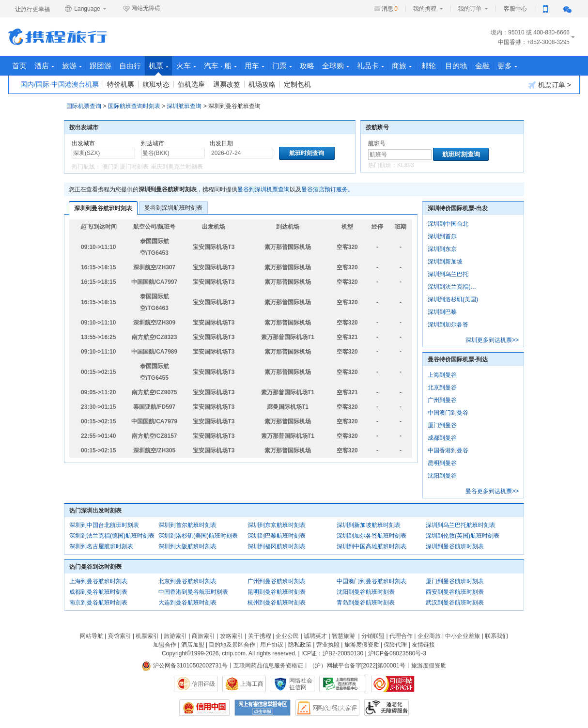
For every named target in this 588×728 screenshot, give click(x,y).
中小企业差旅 (463, 636)
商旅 (448, 66)
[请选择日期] (241, 153)
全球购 (375, 66)
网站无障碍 (141, 9)
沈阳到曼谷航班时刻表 (366, 592)
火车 (208, 66)
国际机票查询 (84, 106)
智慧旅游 (343, 636)
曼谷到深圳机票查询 (263, 189)
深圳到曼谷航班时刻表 (103, 208)
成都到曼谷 (442, 438)
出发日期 (221, 143)
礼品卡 (413, 66)
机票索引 (147, 636)
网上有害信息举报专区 (263, 708)
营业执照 (328, 645)
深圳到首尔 (442, 236)
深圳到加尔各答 (448, 325)
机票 (177, 69)
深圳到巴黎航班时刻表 (277, 536)
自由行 (145, 66)
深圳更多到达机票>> (492, 340)
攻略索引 (232, 636)
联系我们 (496, 636)
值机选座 (191, 84)
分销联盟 (373, 636)
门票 (315, 66)
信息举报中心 (343, 684)
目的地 (505, 66)
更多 (563, 66)
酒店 (49, 66)
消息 (390, 9)
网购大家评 (327, 708)
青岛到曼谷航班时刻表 (366, 603)
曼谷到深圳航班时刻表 (173, 208)
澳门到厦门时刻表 (125, 167)
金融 (535, 66)
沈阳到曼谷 (442, 476)
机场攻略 (262, 84)
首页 (21, 66)
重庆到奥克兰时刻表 (177, 167)
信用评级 (203, 684)
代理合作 (401, 636)
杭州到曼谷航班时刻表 (277, 603)
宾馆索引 (120, 636)
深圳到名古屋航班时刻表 (101, 546)
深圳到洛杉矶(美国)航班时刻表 (198, 536)
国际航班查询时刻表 (134, 106)
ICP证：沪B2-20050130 (332, 653)
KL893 (406, 165)
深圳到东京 (442, 249)
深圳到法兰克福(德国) (454, 287)
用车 (284, 66)
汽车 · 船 (246, 66)
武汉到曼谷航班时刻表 (455, 603)
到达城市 (153, 143)
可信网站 (393, 684)
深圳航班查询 (184, 106)
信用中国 (204, 708)
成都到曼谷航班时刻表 (98, 592)
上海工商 (252, 684)
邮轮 (476, 66)
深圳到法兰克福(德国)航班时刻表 (112, 536)
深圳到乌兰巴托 (448, 274)
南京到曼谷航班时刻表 (98, 603)
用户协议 (272, 645)
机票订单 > (549, 85)
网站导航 (92, 636)
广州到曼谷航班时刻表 (277, 581)
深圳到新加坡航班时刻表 (369, 525)
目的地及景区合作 (232, 645)
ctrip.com (234, 653)
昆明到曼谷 (442, 463)
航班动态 (156, 84)
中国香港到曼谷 (448, 450)
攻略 (343, 66)
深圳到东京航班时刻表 (277, 525)
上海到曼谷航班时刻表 (98, 581)
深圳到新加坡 (445, 262)
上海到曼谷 (442, 375)
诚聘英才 (315, 636)
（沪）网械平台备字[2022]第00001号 (357, 666)
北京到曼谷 (442, 387)
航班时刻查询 (461, 154)
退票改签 (227, 84)
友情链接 (423, 645)
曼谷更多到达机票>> (492, 491)
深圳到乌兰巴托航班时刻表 (461, 525)
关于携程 (260, 636)
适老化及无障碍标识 (387, 708)
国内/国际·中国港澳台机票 (60, 84)
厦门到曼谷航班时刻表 (455, 581)
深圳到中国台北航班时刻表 (104, 525)
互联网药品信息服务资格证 (268, 666)
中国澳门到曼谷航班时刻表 (371, 581)
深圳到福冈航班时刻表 (277, 546)
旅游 (80, 66)
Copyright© (176, 653)
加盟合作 (165, 645)
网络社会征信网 (301, 684)
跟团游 (112, 66)
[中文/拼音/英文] (103, 153)
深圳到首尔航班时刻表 (187, 525)
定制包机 (297, 84)
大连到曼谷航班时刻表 (187, 603)
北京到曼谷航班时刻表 (187, 581)
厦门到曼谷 (442, 425)
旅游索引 (175, 636)
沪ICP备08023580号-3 (397, 653)
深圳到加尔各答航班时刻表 (371, 536)
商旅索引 (203, 636)
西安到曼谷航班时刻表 (455, 592)
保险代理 (395, 645)
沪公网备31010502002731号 (185, 666)
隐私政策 (300, 645)
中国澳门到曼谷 (448, 413)
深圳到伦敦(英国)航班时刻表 (463, 536)
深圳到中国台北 (448, 224)
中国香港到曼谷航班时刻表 (193, 592)
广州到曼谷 (442, 400)
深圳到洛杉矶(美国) (453, 299)
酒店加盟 (193, 645)
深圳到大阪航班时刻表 (187, 546)
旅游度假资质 (362, 645)
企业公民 (287, 636)
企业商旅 (429, 636)
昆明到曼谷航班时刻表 (277, 592)
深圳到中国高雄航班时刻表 (371, 546)
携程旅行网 (57, 37)
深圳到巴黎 (442, 312)
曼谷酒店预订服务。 (327, 189)
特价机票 (121, 84)
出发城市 (83, 143)
